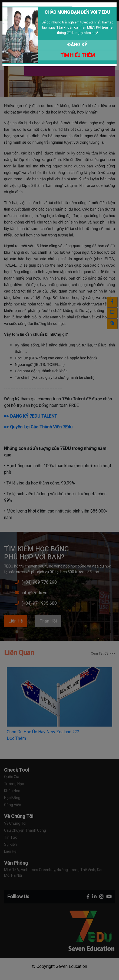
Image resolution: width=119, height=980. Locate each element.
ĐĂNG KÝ (77, 45)
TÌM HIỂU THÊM (77, 55)
